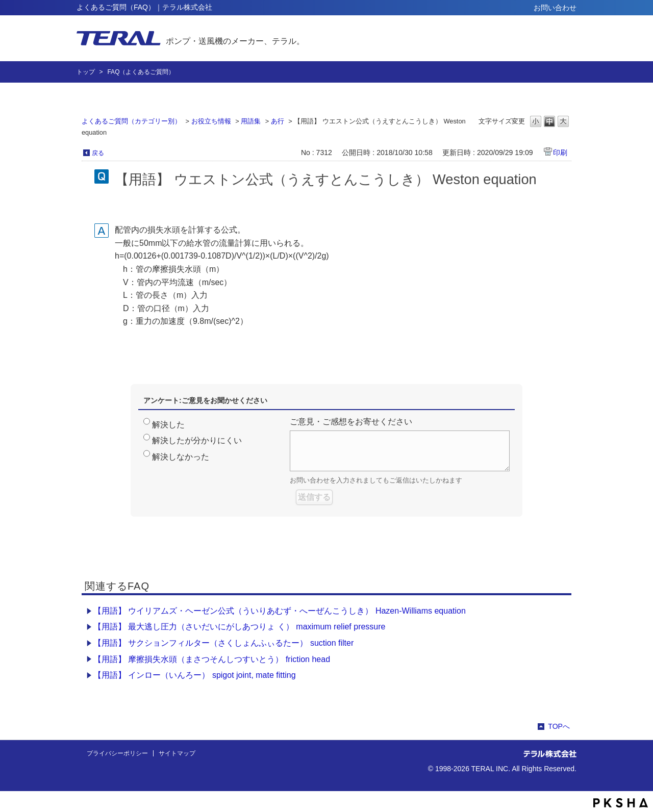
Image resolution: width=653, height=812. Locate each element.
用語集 (251, 121)
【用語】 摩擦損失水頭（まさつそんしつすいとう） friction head (212, 659)
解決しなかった (181, 457)
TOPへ (559, 726)
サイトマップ (177, 753)
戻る (98, 153)
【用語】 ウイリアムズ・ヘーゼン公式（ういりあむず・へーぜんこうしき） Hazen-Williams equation (280, 611)
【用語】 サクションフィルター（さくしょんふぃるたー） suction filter (223, 643)
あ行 (278, 121)
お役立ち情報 (211, 121)
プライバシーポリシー (117, 753)
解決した (168, 425)
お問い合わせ (555, 8)
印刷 (560, 153)
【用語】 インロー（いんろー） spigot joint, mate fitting (195, 675)
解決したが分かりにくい (197, 440)
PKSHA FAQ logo (621, 803)
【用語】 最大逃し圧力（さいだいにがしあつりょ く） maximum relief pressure (240, 627)
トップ (86, 72)
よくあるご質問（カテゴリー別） (131, 121)
